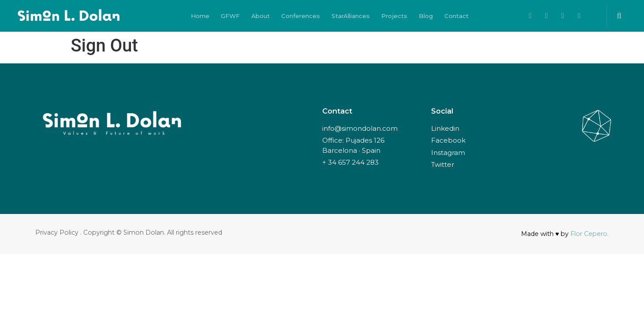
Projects (394, 16)
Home (200, 16)
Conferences (301, 16)
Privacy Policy (57, 232)
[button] (619, 16)
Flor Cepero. (590, 234)
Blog (426, 16)
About (261, 16)
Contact (456, 16)
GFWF (230, 16)
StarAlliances (351, 16)
